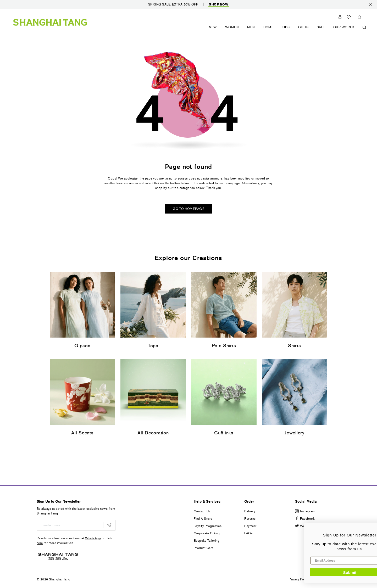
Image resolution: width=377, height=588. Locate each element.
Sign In (340, 17)
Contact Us (202, 511)
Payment (250, 526)
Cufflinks (224, 433)
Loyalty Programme (208, 526)
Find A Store (203, 519)
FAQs (248, 533)
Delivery (250, 511)
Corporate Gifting (207, 533)
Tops (153, 346)
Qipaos (82, 346)
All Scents (82, 433)
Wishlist (349, 17)
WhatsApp (93, 538)
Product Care (204, 548)
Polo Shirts (224, 346)
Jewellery (294, 433)
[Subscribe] (109, 525)
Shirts (294, 346)
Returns (250, 519)
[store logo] (50, 22)
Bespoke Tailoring (207, 541)
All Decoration (153, 433)
